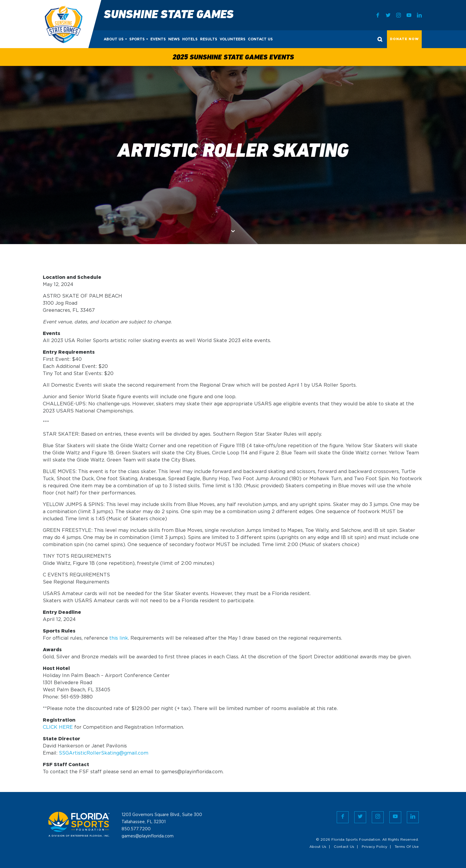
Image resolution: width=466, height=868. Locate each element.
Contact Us (260, 39)
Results (209, 39)
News (174, 39)
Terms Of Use (407, 847)
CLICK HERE (58, 727)
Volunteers (233, 39)
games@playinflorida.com (148, 836)
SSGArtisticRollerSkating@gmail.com (104, 753)
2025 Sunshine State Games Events (233, 58)
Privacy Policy (374, 847)
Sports (137, 39)
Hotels (190, 39)
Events (158, 39)
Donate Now (404, 39)
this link (119, 638)
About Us (114, 39)
